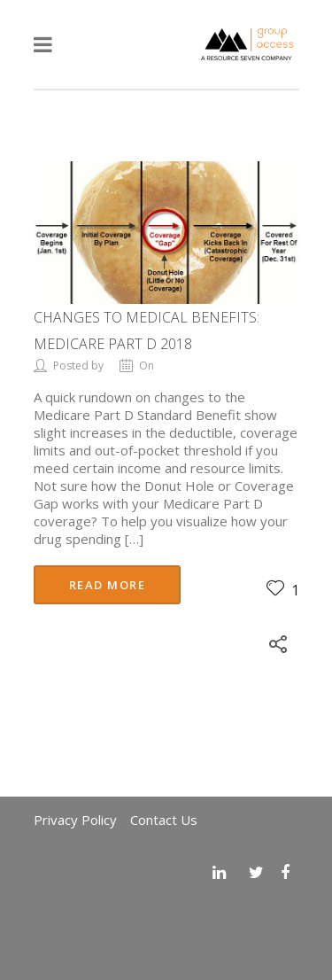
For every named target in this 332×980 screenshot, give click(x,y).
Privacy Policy (75, 820)
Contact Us (164, 820)
